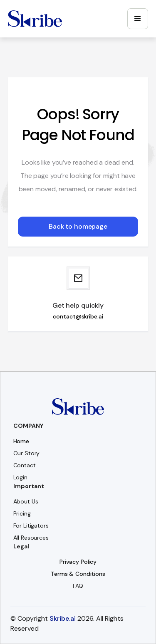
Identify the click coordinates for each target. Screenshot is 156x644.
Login (20, 477)
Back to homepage (78, 226)
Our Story (27, 453)
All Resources (31, 538)
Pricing (22, 513)
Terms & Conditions (78, 574)
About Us (26, 501)
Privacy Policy (78, 562)
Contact (25, 465)
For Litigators (31, 526)
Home (21, 441)
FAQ (78, 586)
